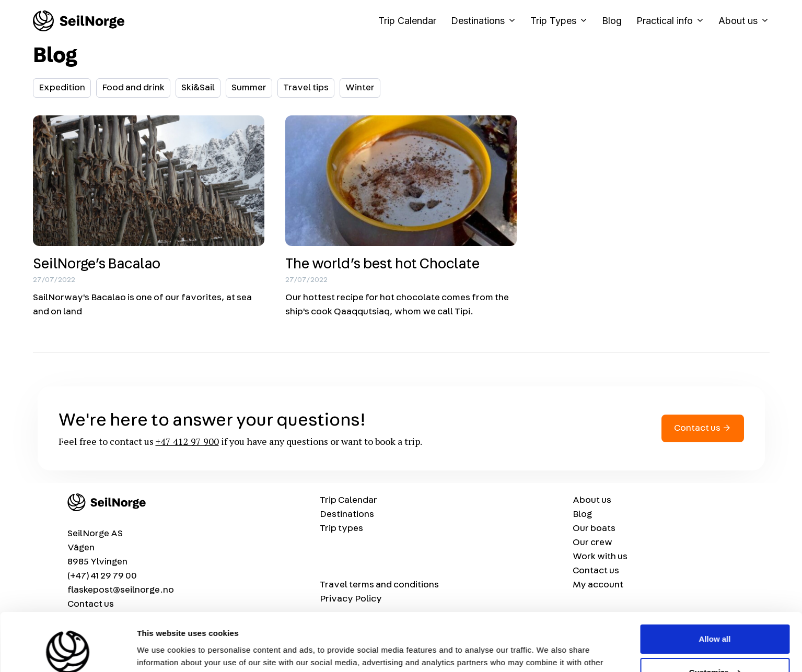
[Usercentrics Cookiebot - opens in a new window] (68, 652)
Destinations (487, 21)
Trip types (341, 528)
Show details (161, 651)
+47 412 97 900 (187, 441)
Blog (612, 21)
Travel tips (306, 88)
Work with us (600, 557)
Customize (715, 620)
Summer (249, 88)
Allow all (715, 587)
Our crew (592, 543)
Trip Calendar (407, 21)
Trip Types (562, 21)
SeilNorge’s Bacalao (97, 264)
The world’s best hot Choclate (382, 264)
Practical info (674, 21)
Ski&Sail (198, 88)
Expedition (62, 88)
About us (744, 21)
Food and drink (133, 88)
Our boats (594, 528)
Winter (360, 88)
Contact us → (703, 428)
